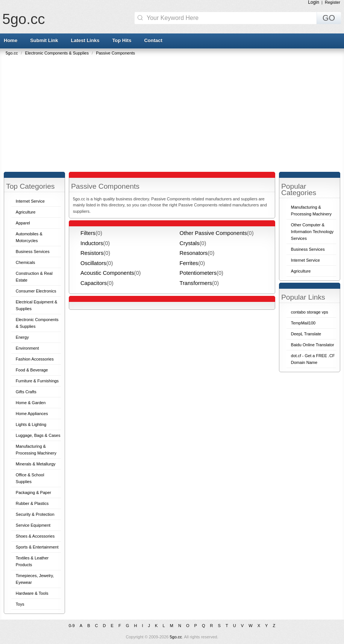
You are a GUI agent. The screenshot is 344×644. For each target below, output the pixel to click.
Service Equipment (33, 525)
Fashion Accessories (35, 359)
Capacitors (94, 283)
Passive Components (115, 53)
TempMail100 (303, 323)
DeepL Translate (306, 334)
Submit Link (44, 40)
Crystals (190, 243)
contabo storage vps (310, 312)
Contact (153, 40)
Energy (22, 337)
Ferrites (189, 263)
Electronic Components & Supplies (58, 53)
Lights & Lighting (31, 424)
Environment (27, 348)
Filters (88, 233)
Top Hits (122, 40)
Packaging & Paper (33, 492)
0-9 (72, 626)
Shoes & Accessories (35, 536)
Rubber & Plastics (32, 503)
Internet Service (30, 201)
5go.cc (23, 19)
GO (329, 18)
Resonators (194, 253)
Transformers (196, 283)
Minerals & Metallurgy (36, 464)
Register (333, 2)
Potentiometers (198, 273)
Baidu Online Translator (313, 345)
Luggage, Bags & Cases (38, 435)
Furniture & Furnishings (37, 381)
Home (11, 40)
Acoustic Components (107, 273)
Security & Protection (35, 514)
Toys (20, 604)
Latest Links (85, 40)
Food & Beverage (32, 370)
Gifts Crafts (26, 392)
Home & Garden (31, 403)
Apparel (23, 223)
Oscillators (93, 263)
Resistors (92, 253)
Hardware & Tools (32, 593)
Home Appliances (32, 414)
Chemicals (25, 262)
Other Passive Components (213, 233)
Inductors (92, 243)
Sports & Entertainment (37, 547)
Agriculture (26, 212)
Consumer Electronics (36, 291)
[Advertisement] (174, 112)
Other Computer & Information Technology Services (312, 232)
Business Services (33, 252)
